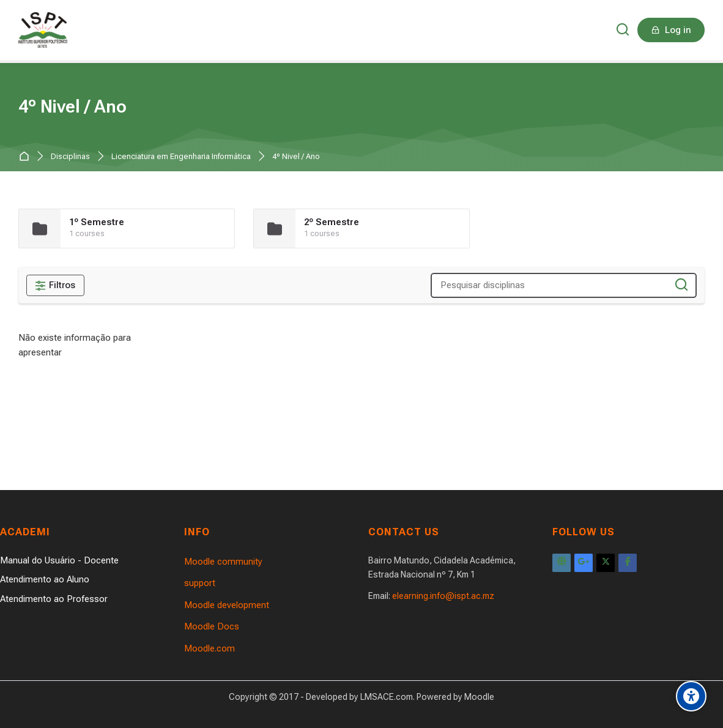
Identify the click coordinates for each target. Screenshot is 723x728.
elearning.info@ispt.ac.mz (443, 596)
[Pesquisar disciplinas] (682, 285)
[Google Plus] (584, 563)
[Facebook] (628, 563)
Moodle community (223, 562)
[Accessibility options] (691, 696)
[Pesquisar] (623, 30)
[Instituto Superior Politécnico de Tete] (43, 30)
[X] (606, 563)
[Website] (562, 563)
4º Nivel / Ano (296, 157)
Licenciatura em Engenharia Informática (181, 157)
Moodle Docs (212, 626)
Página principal (27, 157)
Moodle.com (209, 648)
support (200, 583)
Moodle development (227, 605)
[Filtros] (55, 286)
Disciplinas (70, 157)
